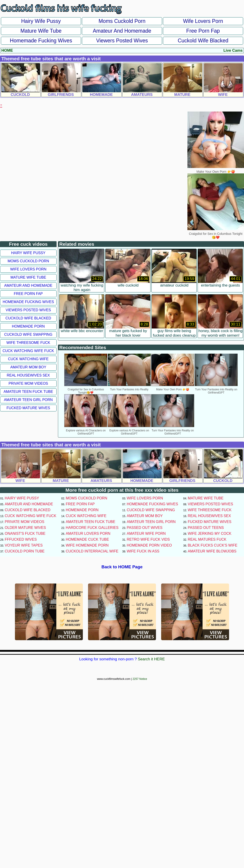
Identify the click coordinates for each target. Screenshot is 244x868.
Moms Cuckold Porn (122, 21)
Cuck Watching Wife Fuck (28, 351)
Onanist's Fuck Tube (25, 534)
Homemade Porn (28, 326)
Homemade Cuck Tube (87, 539)
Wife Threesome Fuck (28, 343)
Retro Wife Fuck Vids (148, 539)
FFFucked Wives (21, 539)
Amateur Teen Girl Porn (28, 400)
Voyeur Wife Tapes (24, 545)
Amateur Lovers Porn (88, 534)
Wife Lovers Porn (203, 21)
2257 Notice (140, 679)
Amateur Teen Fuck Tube (28, 392)
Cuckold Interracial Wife (92, 551)
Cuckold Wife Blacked (203, 41)
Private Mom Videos (28, 383)
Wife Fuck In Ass (143, 551)
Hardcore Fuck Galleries (92, 528)
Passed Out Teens (206, 528)
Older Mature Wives (25, 528)
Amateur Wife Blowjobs (212, 551)
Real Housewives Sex (28, 375)
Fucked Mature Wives (28, 408)
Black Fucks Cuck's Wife (213, 545)
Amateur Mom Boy (28, 367)
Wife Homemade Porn (87, 545)
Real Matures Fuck (207, 539)
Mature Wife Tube (41, 31)
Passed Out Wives (145, 528)
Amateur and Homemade (122, 31)
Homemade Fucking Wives (41, 41)
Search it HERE (151, 659)
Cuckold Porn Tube (25, 551)
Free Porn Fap (203, 31)
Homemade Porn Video (149, 545)
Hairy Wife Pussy (41, 21)
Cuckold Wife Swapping (28, 334)
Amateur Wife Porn (146, 534)
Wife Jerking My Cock (210, 534)
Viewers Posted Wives (122, 41)
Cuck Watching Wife (28, 359)
